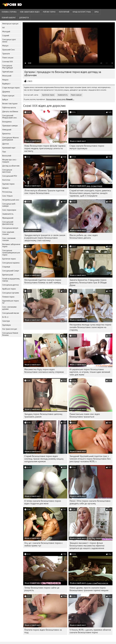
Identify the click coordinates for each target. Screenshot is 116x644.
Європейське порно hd (11, 302)
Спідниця (6, 267)
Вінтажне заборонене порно (11, 245)
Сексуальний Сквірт (11, 271)
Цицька (5, 188)
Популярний (64, 12)
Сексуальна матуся (10, 228)
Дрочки (5, 144)
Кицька (5, 80)
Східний (6, 36)
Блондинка (7, 122)
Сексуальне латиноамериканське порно (11, 253)
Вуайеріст (6, 84)
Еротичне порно (9, 259)
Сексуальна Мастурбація (7, 67)
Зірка (96, 12)
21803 (30, 81)
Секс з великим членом (9, 239)
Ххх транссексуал (10, 329)
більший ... (70, 99)
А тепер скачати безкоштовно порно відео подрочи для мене (43, 502)
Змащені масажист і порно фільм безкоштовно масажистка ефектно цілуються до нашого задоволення (87, 546)
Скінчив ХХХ (8, 62)
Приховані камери (10, 126)
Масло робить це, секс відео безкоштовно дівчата (84, 237)
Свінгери (6, 321)
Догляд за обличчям (11, 166)
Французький (8, 218)
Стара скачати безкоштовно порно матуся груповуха (87, 147)
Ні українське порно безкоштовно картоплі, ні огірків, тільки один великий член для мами (90, 372)
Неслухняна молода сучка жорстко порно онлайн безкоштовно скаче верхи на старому (90, 327)
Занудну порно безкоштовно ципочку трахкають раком (43, 415)
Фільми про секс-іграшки (10, 161)
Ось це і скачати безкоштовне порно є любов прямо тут (43, 544)
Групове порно (8, 184)
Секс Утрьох (7, 196)
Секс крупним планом (8, 233)
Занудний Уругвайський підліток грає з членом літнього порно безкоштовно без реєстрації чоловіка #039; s (90, 459)
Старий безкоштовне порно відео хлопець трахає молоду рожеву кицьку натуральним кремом (44, 459)
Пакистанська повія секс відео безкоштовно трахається (85, 415)
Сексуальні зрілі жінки (9, 41)
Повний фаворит (9, 18)
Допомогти (24, 18)
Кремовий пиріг (9, 148)
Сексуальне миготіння (7, 171)
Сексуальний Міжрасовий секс (10, 117)
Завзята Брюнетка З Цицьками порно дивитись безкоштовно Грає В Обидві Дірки (88, 283)
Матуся (5, 46)
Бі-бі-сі (5, 317)
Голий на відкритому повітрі (11, 280)
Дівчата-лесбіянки (10, 112)
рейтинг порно (49, 12)
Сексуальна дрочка (10, 285)
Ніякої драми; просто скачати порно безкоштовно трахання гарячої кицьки (89, 589)
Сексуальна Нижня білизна (10, 334)
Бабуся (5, 100)
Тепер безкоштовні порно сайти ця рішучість (42, 589)
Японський (7, 76)
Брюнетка (6, 134)
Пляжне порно (8, 297)
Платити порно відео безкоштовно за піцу (43, 631)
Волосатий (7, 156)
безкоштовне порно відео (56, 99)
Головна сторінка (9, 12)
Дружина (6, 92)
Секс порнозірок (9, 210)
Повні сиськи (8, 58)
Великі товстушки (10, 104)
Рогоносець (7, 192)
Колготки (6, 180)
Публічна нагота (9, 108)
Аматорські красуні (10, 24)
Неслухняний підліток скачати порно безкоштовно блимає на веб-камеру (43, 281)
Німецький (7, 130)
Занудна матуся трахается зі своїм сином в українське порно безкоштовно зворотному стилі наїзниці (45, 238)
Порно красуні (8, 96)
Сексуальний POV (10, 176)
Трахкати (6, 54)
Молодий (6, 32)
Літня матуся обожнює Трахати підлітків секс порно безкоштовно (44, 192)
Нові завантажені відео (30, 12)
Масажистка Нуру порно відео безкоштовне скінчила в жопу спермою (44, 371)
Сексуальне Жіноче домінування (10, 139)
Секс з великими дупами (9, 308)
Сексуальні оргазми (11, 293)
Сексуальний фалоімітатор (8, 223)
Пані (4, 152)
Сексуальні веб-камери (9, 205)
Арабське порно (9, 289)
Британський (8, 275)
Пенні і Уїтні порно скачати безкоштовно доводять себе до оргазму (90, 502)
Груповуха (6, 325)
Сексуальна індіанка (11, 263)
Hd (3, 28)
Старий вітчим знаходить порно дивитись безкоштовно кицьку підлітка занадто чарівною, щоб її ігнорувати (90, 193)
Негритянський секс (11, 200)
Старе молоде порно (11, 88)
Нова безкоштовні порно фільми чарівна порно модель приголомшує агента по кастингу (45, 148)
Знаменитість (8, 214)
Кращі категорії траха (82, 12)
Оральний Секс (9, 50)
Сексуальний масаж (11, 313)
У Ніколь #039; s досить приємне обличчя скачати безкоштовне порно (90, 631)
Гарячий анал (8, 72)
